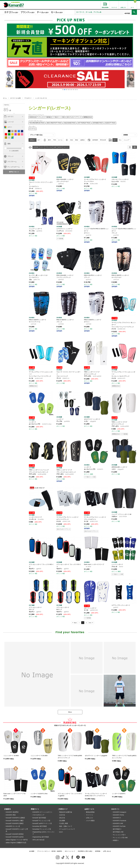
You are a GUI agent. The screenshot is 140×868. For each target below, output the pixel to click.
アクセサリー (28, 98)
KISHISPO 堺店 (11, 815)
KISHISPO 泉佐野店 (12, 812)
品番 (55, 147)
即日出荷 (103, 140)
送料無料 (95, 140)
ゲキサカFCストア (38, 815)
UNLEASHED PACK (70, 123)
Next (90, 623)
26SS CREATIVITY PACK (54, 123)
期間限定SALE (88, 117)
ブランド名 (49, 147)
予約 (55, 140)
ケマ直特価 (47, 117)
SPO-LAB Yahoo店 (38, 840)
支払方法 (62, 818)
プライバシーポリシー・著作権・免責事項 (50, 851)
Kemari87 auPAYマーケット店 (42, 823)
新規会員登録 (90, 812)
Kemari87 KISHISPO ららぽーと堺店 (17, 830)
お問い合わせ (107, 851)
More (70, 712)
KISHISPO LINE (118, 823)
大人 (120, 140)
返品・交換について (66, 826)
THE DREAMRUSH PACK (37, 123)
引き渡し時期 (64, 823)
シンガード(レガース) (41, 98)
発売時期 (36, 147)
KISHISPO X (117, 818)
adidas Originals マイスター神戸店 (17, 840)
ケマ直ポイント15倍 (59, 117)
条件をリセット (14, 172)
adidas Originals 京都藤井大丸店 (16, 843)
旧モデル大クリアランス (74, 117)
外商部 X (116, 840)
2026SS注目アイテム (35, 117)
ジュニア (127, 140)
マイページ (90, 815)
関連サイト (35, 809)
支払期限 (62, 821)
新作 (49, 140)
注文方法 (62, 815)
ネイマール (32, 129)
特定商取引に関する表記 (85, 851)
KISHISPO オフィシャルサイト (42, 812)
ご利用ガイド (63, 809)
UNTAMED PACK (98, 123)
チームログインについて (67, 829)
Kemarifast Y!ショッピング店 (42, 829)
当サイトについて (70, 851)
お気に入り (90, 818)
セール (60, 140)
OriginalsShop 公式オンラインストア (44, 833)
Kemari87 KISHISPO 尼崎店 (15, 823)
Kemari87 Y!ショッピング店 (41, 821)
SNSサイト (115, 809)
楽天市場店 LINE (118, 832)
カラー (42, 147)
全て (39, 140)
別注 (72, 140)
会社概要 (32, 851)
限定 (77, 140)
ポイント (66, 147)
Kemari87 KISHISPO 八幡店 (15, 821)
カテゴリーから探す (16, 98)
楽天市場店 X (117, 829)
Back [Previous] (75, 623)
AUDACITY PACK (110, 123)
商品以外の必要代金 (66, 812)
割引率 (60, 147)
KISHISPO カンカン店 (13, 826)
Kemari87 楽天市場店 (39, 818)
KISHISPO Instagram (119, 812)
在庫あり (32, 140)
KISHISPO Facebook (119, 821)
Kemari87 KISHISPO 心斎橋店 (15, 818)
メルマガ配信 (90, 821)
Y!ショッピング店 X (119, 835)
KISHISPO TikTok (118, 815)
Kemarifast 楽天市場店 (40, 826)
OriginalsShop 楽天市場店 (41, 837)
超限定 (83, 140)
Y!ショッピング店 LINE (120, 838)
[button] (63, 90)
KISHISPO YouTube (119, 826)
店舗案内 (7, 809)
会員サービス (89, 809)
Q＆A (61, 832)
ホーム (5, 98)
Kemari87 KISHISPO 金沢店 (15, 837)
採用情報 (98, 851)
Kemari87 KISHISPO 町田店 (15, 834)
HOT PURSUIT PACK (84, 123)
